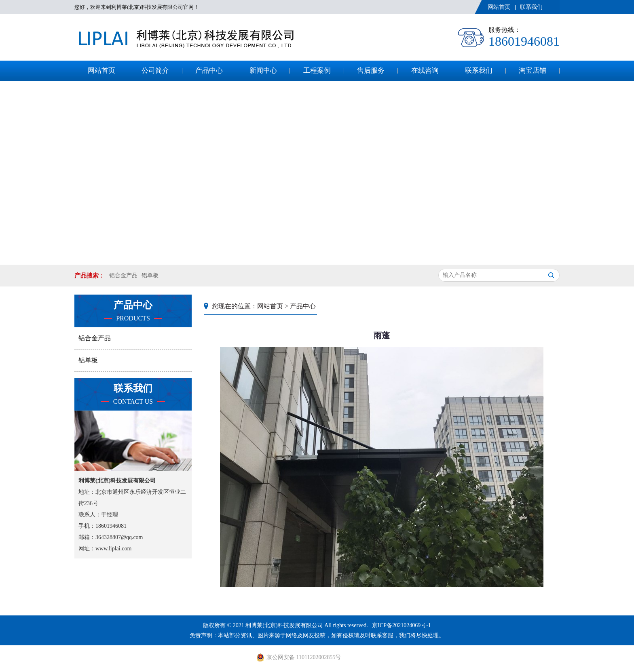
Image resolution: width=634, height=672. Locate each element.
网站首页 (499, 7)
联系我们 (531, 7)
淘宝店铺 (533, 71)
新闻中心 (263, 71)
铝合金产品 (123, 275)
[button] (311, 249)
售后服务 (371, 71)
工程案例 (317, 71)
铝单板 (150, 275)
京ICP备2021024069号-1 (401, 625)
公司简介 (155, 71)
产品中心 (209, 71)
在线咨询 (425, 71)
